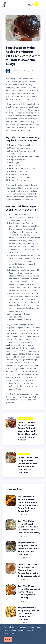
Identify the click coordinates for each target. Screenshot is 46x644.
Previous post (26, 419)
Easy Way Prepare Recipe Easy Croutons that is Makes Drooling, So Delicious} (29, 613)
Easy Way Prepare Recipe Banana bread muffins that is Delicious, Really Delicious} (29, 592)
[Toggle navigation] (42, 4)
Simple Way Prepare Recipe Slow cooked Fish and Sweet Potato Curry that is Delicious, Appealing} (29, 570)
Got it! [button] (8, 640)
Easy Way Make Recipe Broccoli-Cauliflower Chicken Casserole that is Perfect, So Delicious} (29, 527)
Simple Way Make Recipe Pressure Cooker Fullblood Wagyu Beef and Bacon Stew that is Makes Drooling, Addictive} (28, 431)
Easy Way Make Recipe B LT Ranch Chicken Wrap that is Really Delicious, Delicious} (29, 548)
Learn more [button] (9, 633)
